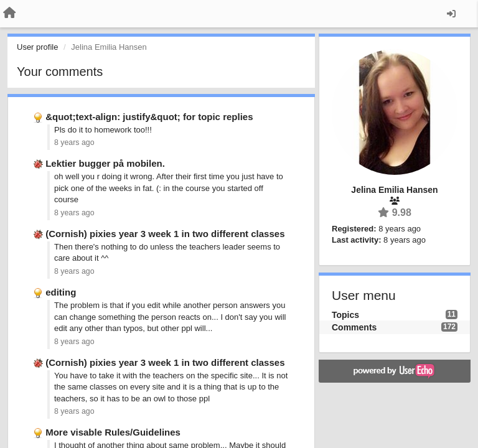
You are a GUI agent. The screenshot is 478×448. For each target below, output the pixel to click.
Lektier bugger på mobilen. (105, 163)
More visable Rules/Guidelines (113, 432)
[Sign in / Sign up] (451, 14)
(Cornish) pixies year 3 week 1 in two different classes (165, 234)
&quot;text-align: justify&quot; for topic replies (149, 117)
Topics (345, 315)
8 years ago (74, 142)
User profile (37, 47)
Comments (354, 327)
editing (61, 292)
